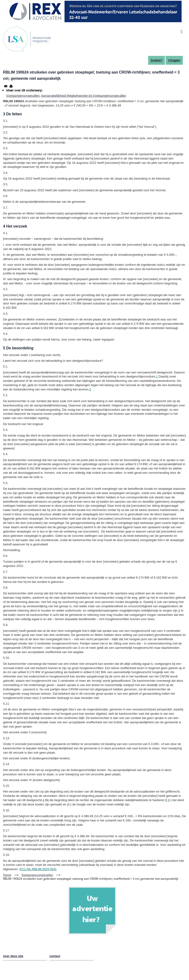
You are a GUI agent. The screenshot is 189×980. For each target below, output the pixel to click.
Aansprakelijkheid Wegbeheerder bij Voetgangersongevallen (84, 96)
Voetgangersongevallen (23, 96)
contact (55, 956)
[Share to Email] (6, 86)
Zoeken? (157, 60)
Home (7, 875)
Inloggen (174, 60)
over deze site (13, 956)
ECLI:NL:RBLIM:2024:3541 (38, 869)
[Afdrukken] (11, 86)
